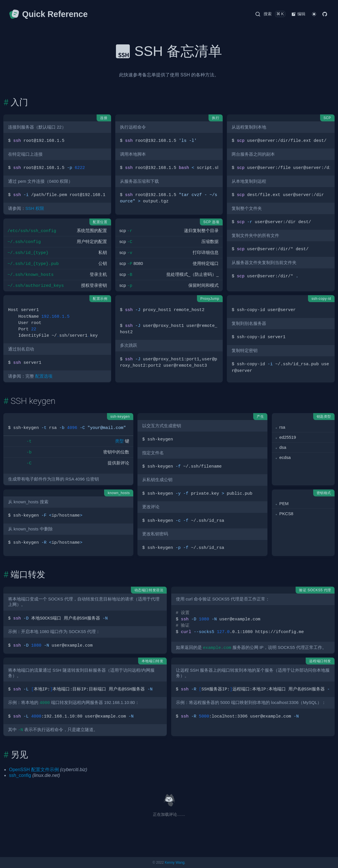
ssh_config (20, 775)
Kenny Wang (174, 863)
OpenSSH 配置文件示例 (34, 770)
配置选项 (44, 376)
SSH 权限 (35, 208)
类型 (119, 441)
